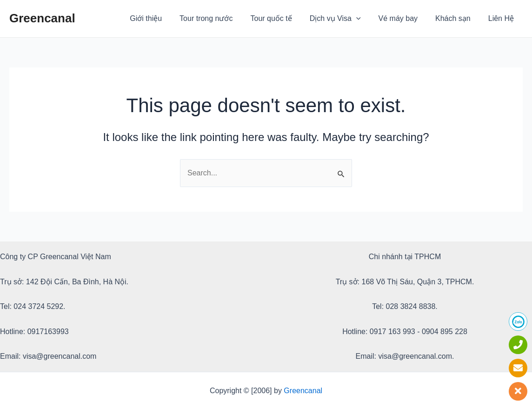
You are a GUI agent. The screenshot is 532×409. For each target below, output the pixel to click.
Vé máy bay (405, 18)
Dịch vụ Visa (345, 19)
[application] (366, 19)
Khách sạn (457, 18)
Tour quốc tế (284, 18)
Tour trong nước (221, 18)
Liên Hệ (502, 18)
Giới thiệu (164, 18)
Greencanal (42, 18)
